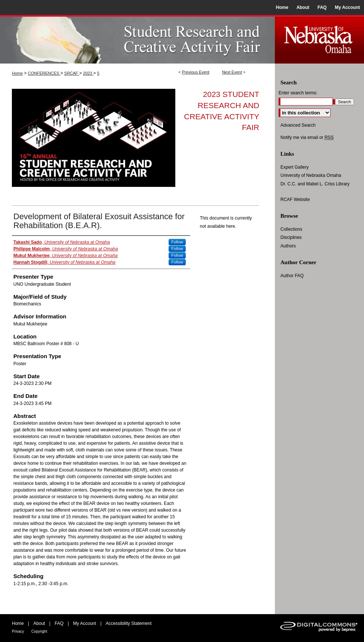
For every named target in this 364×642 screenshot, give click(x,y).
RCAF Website (295, 200)
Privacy (18, 631)
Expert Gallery (295, 167)
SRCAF (72, 73)
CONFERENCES (44, 73)
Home (17, 73)
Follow (177, 242)
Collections (291, 229)
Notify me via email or (307, 137)
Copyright (39, 631)
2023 (88, 73)
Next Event (232, 72)
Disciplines (291, 237)
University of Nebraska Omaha (311, 175)
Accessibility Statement (129, 623)
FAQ (59, 623)
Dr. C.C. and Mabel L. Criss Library (315, 184)
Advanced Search (298, 125)
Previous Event (196, 72)
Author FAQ (292, 276)
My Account (85, 623)
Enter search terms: (298, 93)
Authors (288, 246)
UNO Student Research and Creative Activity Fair (137, 39)
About (39, 623)
